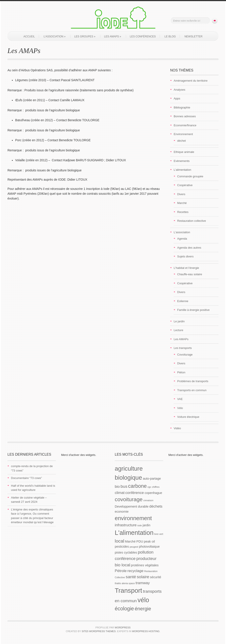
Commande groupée (190, 176)
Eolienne (183, 301)
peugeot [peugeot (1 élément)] (134, 547)
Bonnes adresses (185, 116)
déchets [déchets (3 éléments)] (156, 506)
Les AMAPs (113, 37)
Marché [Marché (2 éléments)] (130, 541)
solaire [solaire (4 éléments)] (143, 577)
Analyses (180, 90)
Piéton (181, 372)
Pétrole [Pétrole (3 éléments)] (121, 571)
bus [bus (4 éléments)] (124, 486)
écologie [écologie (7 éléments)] (124, 609)
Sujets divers (185, 256)
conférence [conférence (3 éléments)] (135, 493)
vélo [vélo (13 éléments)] (143, 600)
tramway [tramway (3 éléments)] (143, 583)
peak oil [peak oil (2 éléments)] (149, 541)
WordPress (123, 627)
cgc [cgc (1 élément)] (149, 487)
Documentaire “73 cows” (26, 478)
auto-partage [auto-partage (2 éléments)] (152, 479)
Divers (181, 194)
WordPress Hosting (146, 631)
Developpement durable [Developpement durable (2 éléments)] (132, 506)
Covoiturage (185, 355)
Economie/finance (185, 125)
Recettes (183, 212)
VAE (180, 399)
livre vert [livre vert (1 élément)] (159, 534)
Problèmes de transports (193, 381)
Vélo (180, 408)
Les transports (183, 348)
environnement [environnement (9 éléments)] (133, 518)
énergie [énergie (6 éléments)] (143, 609)
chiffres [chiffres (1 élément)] (156, 487)
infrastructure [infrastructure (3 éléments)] (126, 525)
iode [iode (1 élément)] (140, 525)
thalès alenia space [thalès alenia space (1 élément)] (125, 583)
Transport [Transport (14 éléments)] (128, 590)
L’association (55, 37)
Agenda (182, 239)
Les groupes (85, 37)
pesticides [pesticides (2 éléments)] (122, 547)
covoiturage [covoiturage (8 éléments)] (129, 499)
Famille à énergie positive (193, 310)
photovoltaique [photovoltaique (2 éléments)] (149, 547)
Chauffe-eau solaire (190, 274)
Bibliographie (182, 107)
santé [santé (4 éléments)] (131, 577)
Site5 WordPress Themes (99, 631)
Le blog (170, 37)
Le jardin (179, 321)
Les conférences (143, 37)
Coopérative (185, 185)
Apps (177, 98)
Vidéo (177, 428)
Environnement (183, 134)
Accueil (29, 37)
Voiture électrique (188, 417)
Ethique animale (184, 152)
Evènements (182, 161)
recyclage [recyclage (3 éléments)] (136, 571)
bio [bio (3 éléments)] (117, 487)
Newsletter (193, 37)
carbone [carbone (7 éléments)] (137, 486)
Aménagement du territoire (191, 81)
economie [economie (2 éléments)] (122, 512)
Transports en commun (192, 390)
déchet (181, 141)
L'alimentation (182, 170)
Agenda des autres (189, 248)
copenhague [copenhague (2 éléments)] (153, 493)
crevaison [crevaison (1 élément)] (148, 500)
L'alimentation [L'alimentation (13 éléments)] (134, 533)
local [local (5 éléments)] (119, 541)
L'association (182, 232)
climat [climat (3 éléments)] (120, 493)
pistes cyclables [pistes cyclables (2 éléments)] (126, 552)
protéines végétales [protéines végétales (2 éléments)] (145, 565)
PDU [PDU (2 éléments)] (140, 541)
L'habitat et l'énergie (186, 268)
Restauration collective (192, 221)
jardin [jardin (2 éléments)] (147, 525)
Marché (182, 203)
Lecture (178, 330)
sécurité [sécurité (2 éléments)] (156, 577)
